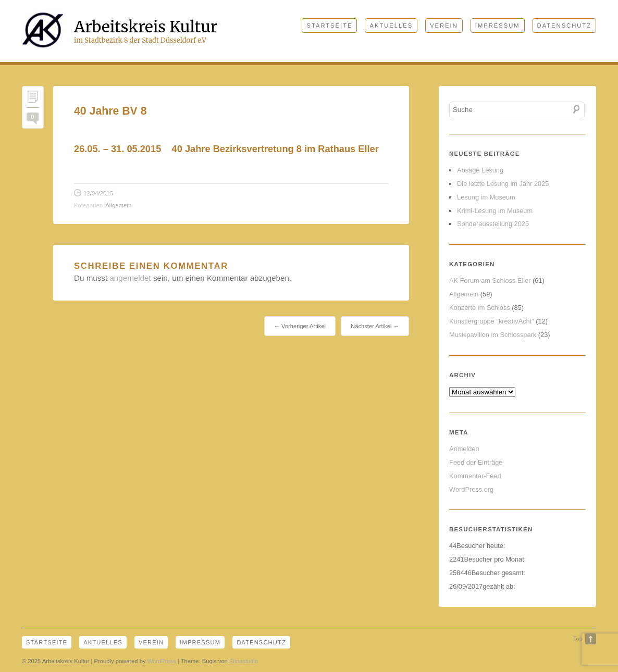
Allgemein (118, 205)
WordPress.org (471, 489)
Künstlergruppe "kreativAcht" (492, 321)
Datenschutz (564, 26)
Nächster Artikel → (375, 326)
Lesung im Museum (486, 197)
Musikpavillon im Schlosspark (493, 335)
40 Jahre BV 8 (110, 111)
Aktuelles (391, 26)
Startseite (329, 26)
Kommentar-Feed (475, 476)
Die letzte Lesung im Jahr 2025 (503, 184)
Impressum (498, 26)
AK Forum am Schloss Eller (490, 281)
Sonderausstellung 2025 (493, 224)
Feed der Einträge (476, 462)
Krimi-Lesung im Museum (495, 211)
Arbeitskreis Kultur (146, 27)
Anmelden (464, 449)
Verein (444, 26)
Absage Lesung (480, 170)
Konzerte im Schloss (480, 308)
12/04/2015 (98, 193)
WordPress (162, 661)
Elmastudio (244, 661)
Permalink (33, 99)
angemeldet (130, 278)
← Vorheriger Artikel (300, 326)
